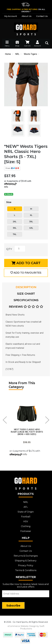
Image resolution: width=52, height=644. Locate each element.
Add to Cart (26, 263)
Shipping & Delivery (26, 559)
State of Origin (26, 510)
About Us (27, 16)
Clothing (26, 525)
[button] (26, 273)
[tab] (26, 287)
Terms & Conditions (26, 569)
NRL (26, 500)
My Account (11, 16)
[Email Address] (26, 592)
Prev (5, 420)
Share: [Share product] (12, 168)
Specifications (26, 300)
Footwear (26, 529)
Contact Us (42, 16)
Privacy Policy (26, 564)
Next (47, 420)
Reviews (26, 307)
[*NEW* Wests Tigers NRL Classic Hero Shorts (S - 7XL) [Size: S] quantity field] (20, 249)
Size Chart (26, 294)
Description (26, 287)
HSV (26, 520)
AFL (26, 505)
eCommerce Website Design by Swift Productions (26, 626)
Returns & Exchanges (26, 554)
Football (26, 515)
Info (6, 187)
